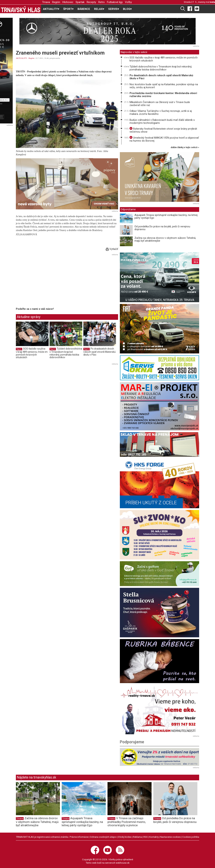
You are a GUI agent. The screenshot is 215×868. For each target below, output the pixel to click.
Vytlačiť (112, 249)
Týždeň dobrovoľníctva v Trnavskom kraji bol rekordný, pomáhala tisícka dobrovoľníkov (66, 353)
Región (56, 2)
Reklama (137, 837)
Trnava (46, 2)
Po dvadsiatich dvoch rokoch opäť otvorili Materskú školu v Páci (99, 352)
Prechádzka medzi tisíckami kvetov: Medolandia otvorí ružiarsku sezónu (163, 95)
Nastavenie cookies (170, 837)
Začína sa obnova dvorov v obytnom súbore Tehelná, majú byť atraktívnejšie (165, 239)
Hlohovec (68, 2)
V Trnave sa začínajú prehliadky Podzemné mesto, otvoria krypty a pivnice (127, 822)
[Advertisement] (45, 281)
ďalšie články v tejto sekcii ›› (185, 147)
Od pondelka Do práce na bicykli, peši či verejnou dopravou (162, 228)
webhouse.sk (123, 863)
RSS (146, 837)
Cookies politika (191, 837)
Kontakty (154, 837)
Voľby (128, 2)
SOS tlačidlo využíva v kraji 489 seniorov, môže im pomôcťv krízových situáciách (32, 353)
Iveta (212, 2)
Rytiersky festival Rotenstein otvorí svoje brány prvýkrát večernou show (163, 130)
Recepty (91, 2)
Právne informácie (79, 837)
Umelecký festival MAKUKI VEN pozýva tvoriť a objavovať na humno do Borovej (164, 139)
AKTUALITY (21, 58)
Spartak (80, 2)
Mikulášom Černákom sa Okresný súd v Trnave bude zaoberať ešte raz (160, 104)
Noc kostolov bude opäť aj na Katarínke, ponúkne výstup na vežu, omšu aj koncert (164, 86)
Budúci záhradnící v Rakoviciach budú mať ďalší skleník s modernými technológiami (162, 121)
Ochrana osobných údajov (103, 837)
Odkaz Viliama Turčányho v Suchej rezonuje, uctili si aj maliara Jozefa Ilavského (161, 112)
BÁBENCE (84, 9)
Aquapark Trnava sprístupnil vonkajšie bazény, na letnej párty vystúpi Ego (166, 217)
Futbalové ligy (115, 2)
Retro (102, 2)
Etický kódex (125, 837)
